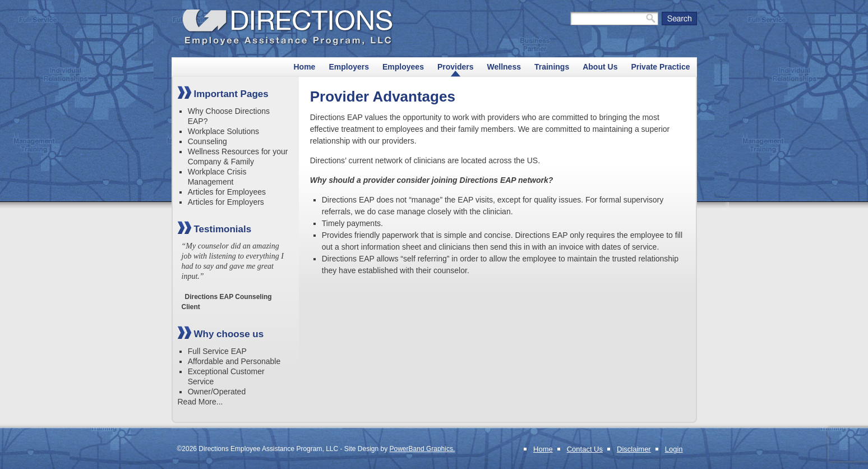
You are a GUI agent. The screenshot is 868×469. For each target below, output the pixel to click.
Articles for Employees (227, 192)
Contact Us (585, 449)
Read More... (200, 402)
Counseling (207, 141)
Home (305, 67)
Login (674, 449)
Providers (456, 67)
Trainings (552, 67)
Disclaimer (634, 449)
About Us (600, 67)
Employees (403, 67)
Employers (349, 67)
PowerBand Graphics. (423, 449)
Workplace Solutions (223, 131)
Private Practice (660, 67)
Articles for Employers (226, 202)
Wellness (504, 67)
